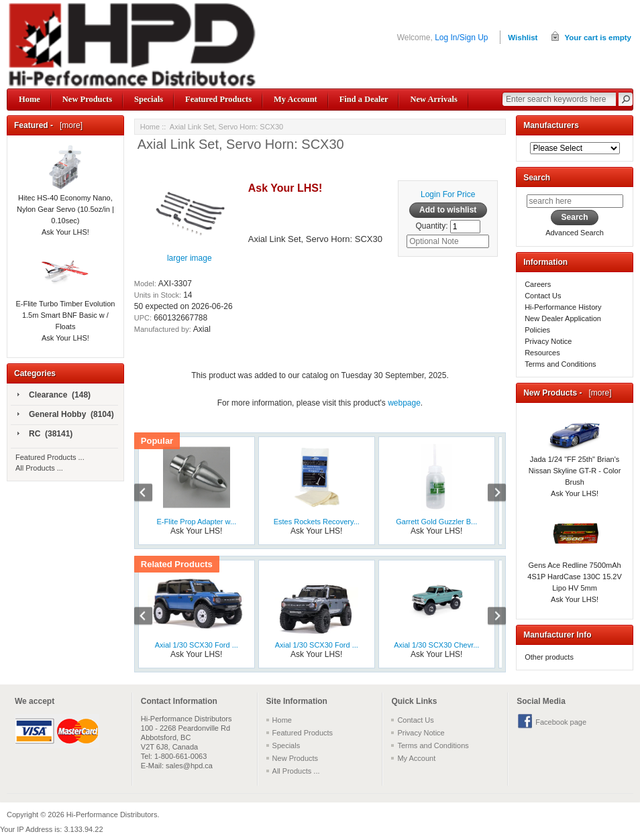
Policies (537, 330)
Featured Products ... (50, 457)
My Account (296, 99)
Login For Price (448, 194)
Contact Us (543, 296)
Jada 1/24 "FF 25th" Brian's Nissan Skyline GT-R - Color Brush (575, 457)
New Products (87, 99)
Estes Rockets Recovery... (317, 522)
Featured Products (218, 99)
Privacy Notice (548, 341)
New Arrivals (433, 99)
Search (537, 178)
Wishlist (523, 38)
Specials (149, 99)
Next (490, 494)
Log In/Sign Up (461, 38)
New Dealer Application (563, 318)
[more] (69, 125)
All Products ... (39, 468)
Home (30, 99)
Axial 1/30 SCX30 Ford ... (197, 645)
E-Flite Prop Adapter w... (196, 522)
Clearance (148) (54, 396)
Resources (542, 353)
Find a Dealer (364, 99)
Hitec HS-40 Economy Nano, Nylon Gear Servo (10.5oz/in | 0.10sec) (65, 193)
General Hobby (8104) (66, 415)
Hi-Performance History (563, 307)
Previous (150, 494)
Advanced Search (575, 233)
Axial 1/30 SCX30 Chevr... (436, 645)
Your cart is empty (598, 38)
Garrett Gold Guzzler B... (436, 522)
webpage (404, 403)
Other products (549, 657)
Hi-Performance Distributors (112, 815)
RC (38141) (45, 434)
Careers (538, 284)
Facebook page (561, 722)
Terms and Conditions (560, 364)
